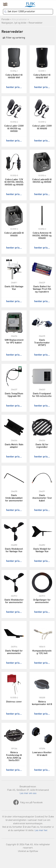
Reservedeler (36, 23)
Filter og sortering (14, 38)
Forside (5, 20)
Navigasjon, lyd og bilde (14, 23)
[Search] (28, 12)
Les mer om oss (28, 793)
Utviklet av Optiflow (28, 851)
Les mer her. (41, 830)
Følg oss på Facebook (31, 803)
